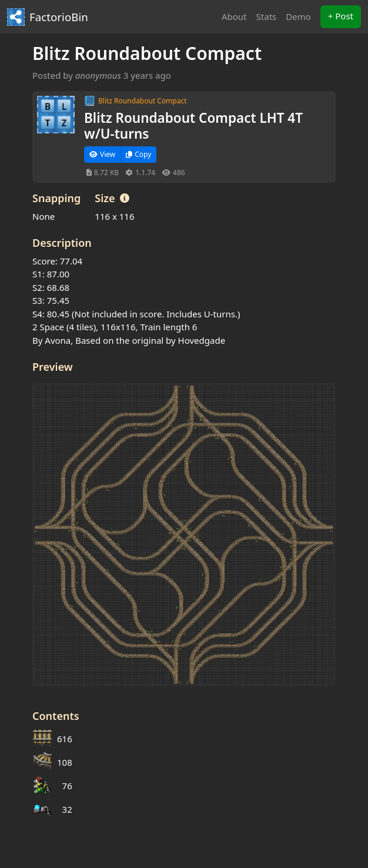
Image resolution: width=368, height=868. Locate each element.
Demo (298, 16)
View (102, 154)
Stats (267, 16)
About (234, 16)
